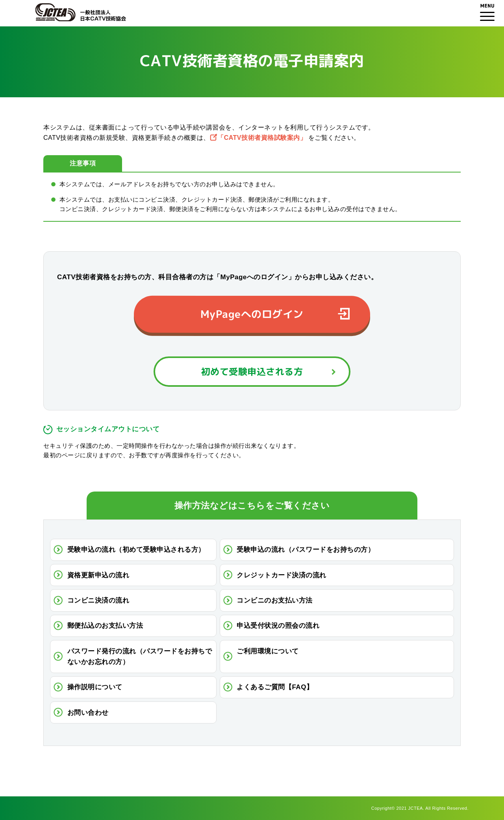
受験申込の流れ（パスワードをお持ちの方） (306, 550)
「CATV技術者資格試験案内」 (262, 138)
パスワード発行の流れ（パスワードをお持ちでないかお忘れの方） (140, 657)
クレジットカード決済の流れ (282, 575)
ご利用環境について (268, 651)
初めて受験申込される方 (252, 371)
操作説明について (95, 687)
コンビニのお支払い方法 (275, 600)
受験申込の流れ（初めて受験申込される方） (136, 550)
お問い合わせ (88, 713)
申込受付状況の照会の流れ (278, 626)
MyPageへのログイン (252, 314)
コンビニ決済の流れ (98, 600)
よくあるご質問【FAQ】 (275, 687)
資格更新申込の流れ (98, 575)
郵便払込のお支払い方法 (105, 626)
